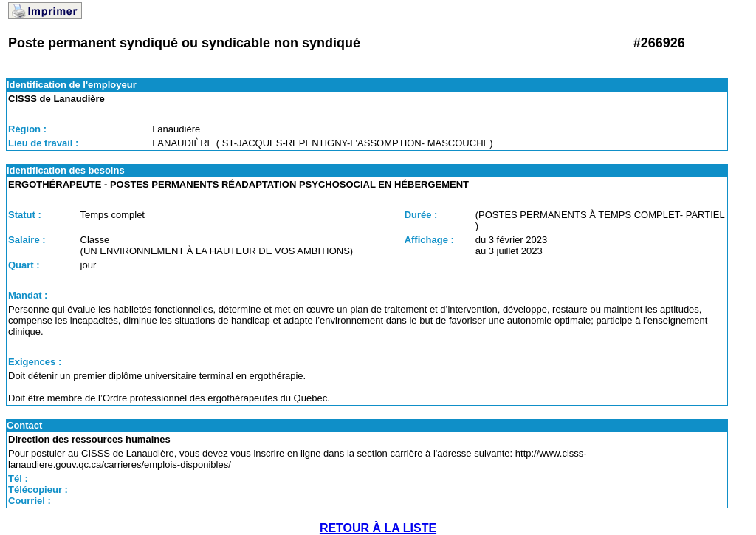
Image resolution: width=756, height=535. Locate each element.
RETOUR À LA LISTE (378, 528)
